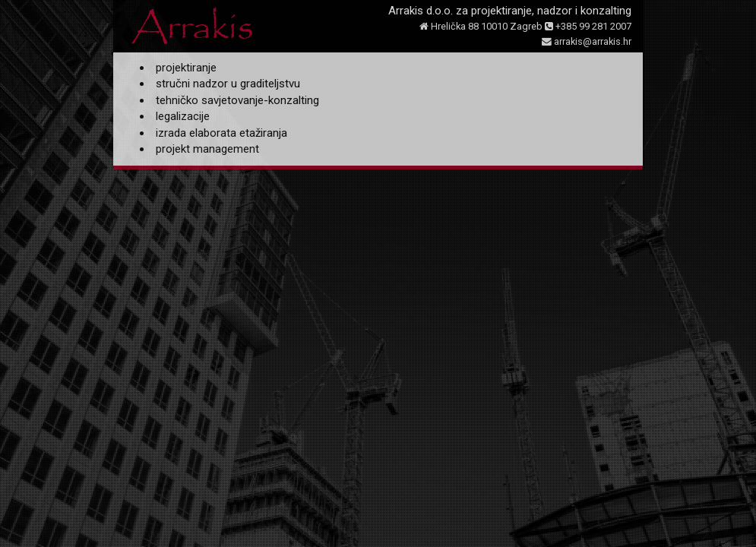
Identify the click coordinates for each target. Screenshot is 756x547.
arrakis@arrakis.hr (587, 41)
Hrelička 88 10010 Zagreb (481, 26)
